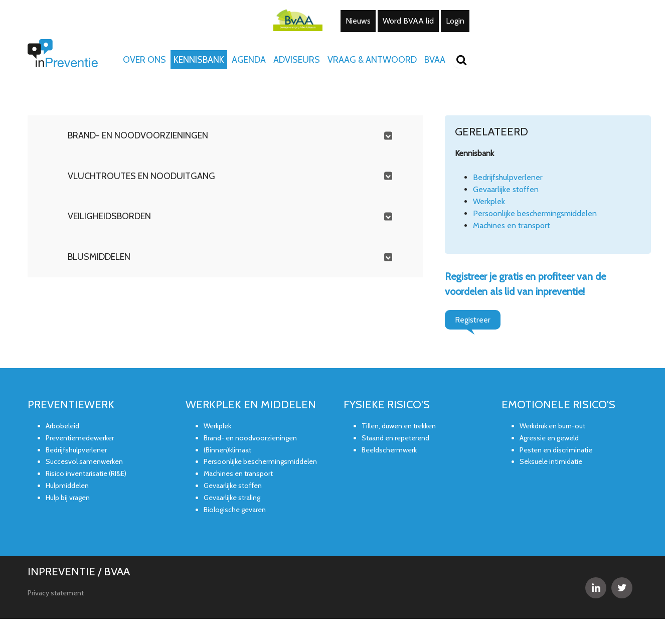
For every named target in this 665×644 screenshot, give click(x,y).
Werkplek (489, 201)
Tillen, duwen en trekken (399, 426)
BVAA (435, 60)
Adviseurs (297, 60)
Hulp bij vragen (68, 498)
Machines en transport (512, 225)
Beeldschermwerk (389, 450)
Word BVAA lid (408, 21)
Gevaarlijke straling (232, 498)
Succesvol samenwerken (84, 461)
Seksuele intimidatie (551, 461)
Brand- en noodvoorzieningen (250, 438)
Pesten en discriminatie (556, 450)
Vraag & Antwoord (372, 60)
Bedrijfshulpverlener (508, 177)
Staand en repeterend (395, 438)
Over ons (144, 60)
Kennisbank (199, 60)
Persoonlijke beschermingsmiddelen (535, 213)
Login (455, 21)
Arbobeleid (62, 426)
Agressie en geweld (549, 438)
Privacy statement (56, 593)
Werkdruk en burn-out (552, 426)
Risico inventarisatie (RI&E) (86, 473)
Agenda (249, 60)
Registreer (473, 320)
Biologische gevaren (235, 510)
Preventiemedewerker (80, 438)
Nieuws (358, 21)
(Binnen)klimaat (227, 450)
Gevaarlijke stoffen (506, 189)
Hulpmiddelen (67, 486)
